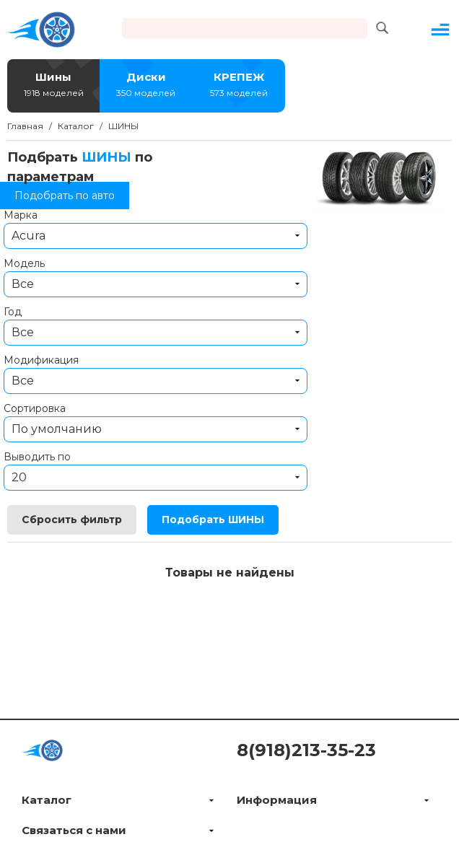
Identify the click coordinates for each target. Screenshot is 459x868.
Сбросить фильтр (72, 520)
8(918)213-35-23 (306, 750)
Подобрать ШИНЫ (213, 520)
